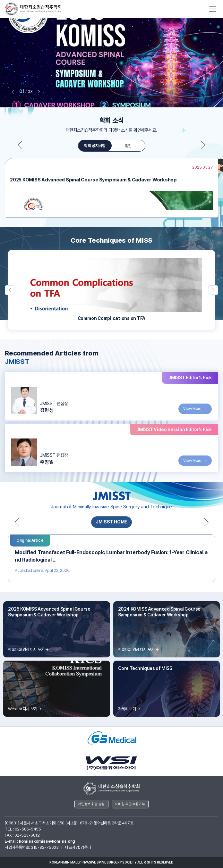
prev (13, 92)
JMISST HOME (111, 522)
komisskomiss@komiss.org (47, 841)
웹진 (128, 146)
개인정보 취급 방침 (91, 804)
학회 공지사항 (95, 146)
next (39, 92)
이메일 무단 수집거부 (130, 804)
